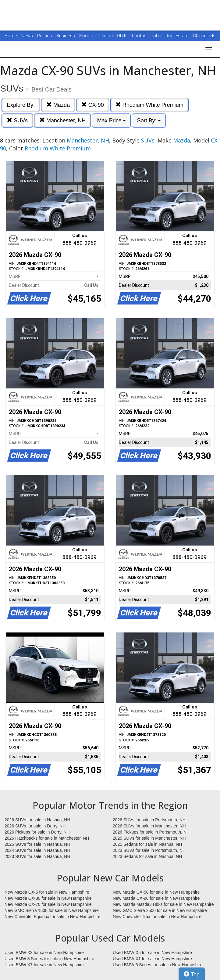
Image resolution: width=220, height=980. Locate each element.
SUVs (17, 120)
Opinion (106, 36)
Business (66, 36)
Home (11, 36)
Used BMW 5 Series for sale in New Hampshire (158, 965)
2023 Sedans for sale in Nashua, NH (147, 856)
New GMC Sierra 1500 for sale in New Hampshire (52, 910)
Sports (87, 36)
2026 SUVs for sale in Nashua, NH (37, 820)
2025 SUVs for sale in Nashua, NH (37, 844)
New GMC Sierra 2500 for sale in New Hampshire (160, 910)
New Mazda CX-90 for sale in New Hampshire (156, 898)
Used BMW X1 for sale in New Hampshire (152, 959)
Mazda (58, 105)
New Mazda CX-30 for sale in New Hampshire (48, 898)
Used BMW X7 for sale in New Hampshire (44, 965)
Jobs (157, 36)
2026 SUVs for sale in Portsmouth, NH (149, 820)
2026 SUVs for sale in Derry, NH (35, 826)
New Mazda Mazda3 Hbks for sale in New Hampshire (163, 904)
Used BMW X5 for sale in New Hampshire (152, 953)
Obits (123, 36)
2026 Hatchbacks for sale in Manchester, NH (47, 838)
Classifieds (204, 36)
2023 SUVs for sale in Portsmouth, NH (149, 850)
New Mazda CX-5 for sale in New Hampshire (47, 892)
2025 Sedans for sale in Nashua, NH (147, 844)
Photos (140, 36)
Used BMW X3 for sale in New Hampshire (44, 953)
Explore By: (21, 105)
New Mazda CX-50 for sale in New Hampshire (156, 892)
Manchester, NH (62, 120)
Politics (45, 36)
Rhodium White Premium (149, 105)
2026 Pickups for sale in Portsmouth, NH (151, 832)
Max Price (111, 121)
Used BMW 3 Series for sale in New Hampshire (49, 959)
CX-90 (93, 105)
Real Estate (178, 36)
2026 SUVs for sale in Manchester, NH (149, 826)
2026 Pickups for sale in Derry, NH (37, 832)
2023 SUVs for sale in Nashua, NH (37, 856)
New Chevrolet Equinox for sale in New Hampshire (52, 917)
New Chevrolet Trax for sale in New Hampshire (157, 917)
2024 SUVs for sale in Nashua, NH (37, 850)
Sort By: (149, 121)
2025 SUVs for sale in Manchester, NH (149, 838)
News (27, 36)
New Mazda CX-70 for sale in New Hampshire (48, 904)
